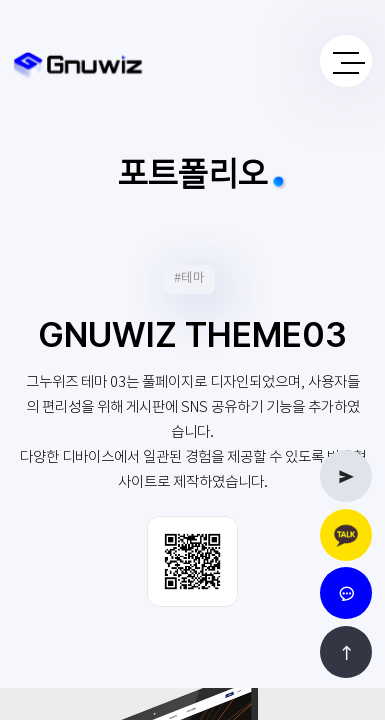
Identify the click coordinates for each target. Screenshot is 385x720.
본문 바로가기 (0, 0)
